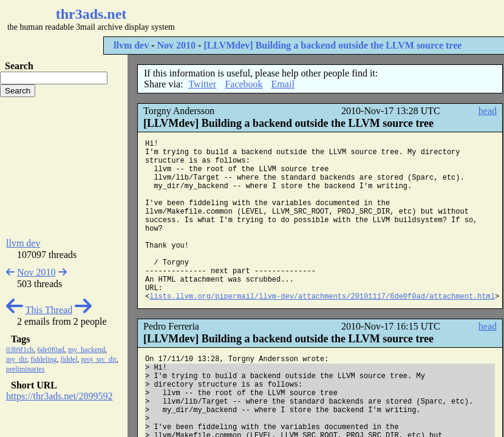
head (488, 111)
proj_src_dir (99, 359)
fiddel (69, 359)
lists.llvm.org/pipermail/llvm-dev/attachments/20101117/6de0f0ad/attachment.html (322, 297)
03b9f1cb (20, 350)
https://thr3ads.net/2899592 (60, 396)
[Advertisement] (64, 168)
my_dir (16, 359)
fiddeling (43, 359)
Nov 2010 (177, 45)
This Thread (49, 310)
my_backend (87, 350)
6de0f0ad (51, 350)
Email (283, 84)
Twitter (202, 84)
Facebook (243, 84)
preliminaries (25, 369)
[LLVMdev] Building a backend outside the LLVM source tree (332, 45)
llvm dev (131, 45)
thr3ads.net (91, 14)
